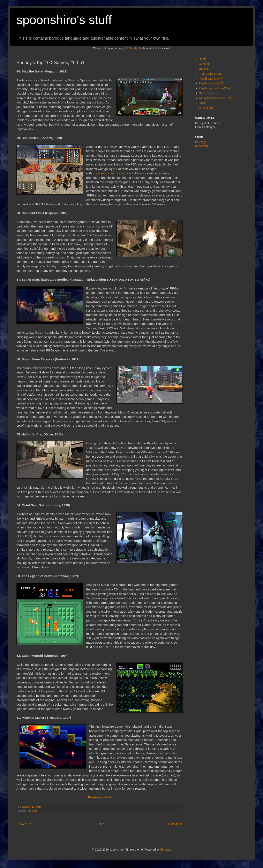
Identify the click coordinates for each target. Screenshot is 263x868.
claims (123, 173)
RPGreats (131, 48)
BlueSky (200, 142)
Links (202, 103)
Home (100, 824)
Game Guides (208, 93)
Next (108, 797)
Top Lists (32, 811)
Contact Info (207, 108)
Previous (95, 797)
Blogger (165, 850)
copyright (112, 173)
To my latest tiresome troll (215, 98)
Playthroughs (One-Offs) (214, 88)
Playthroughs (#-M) (211, 79)
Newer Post (25, 824)
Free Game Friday (211, 74)
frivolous (99, 173)
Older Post (175, 824)
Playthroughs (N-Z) (211, 83)
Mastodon (201, 146)
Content (204, 64)
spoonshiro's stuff (64, 20)
